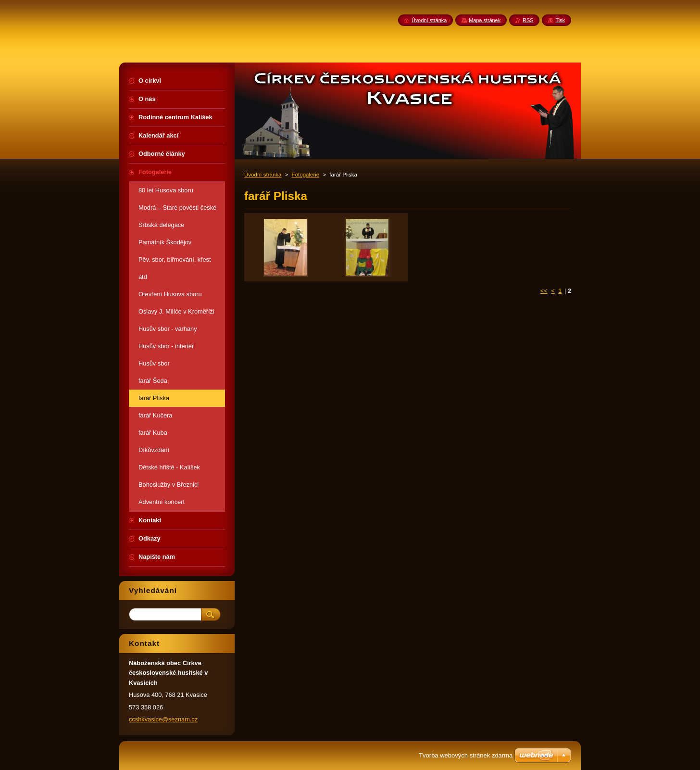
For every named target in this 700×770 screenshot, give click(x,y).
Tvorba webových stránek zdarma (466, 755)
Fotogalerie (306, 175)
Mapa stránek (485, 20)
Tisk (560, 20)
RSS (528, 20)
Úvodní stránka (263, 175)
